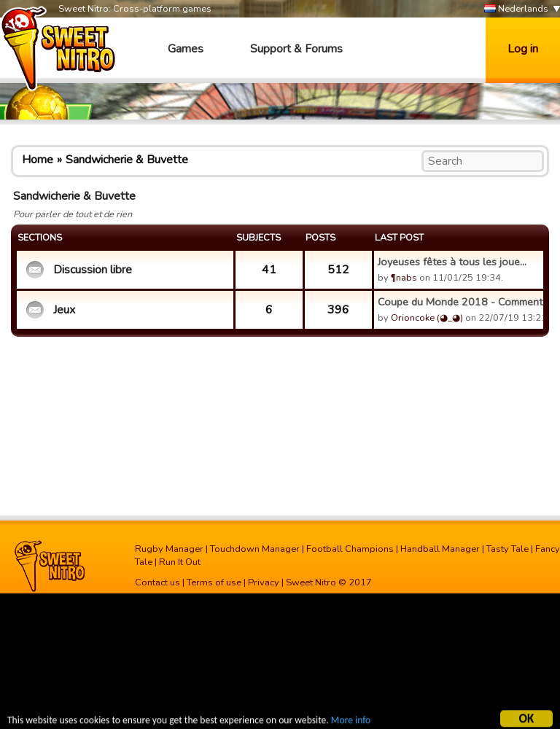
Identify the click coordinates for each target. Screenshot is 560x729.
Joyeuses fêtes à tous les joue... (452, 262)
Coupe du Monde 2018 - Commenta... (459, 302)
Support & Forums (296, 49)
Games (186, 49)
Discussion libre (93, 270)
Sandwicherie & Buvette (127, 160)
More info (351, 722)
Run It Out (180, 562)
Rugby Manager (169, 549)
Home (38, 160)
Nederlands (516, 9)
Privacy (264, 582)
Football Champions (350, 549)
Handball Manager (440, 549)
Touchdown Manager (255, 549)
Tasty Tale (507, 549)
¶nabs (404, 278)
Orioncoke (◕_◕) (427, 318)
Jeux (64, 310)
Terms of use (214, 582)
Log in (523, 49)
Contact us (157, 582)
